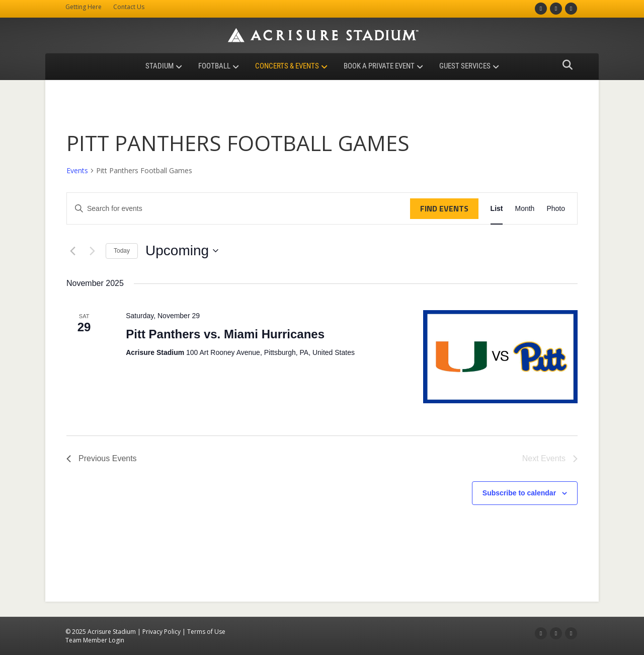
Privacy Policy (162, 632)
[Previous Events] (72, 251)
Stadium (159, 66)
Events (77, 170)
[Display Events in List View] (497, 209)
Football (214, 66)
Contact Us (129, 7)
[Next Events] (92, 251)
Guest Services (465, 66)
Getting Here (84, 7)
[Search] (565, 65)
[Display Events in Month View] (525, 209)
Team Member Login (95, 640)
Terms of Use (206, 632)
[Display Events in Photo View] (556, 209)
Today (122, 251)
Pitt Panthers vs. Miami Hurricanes (225, 334)
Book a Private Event (379, 66)
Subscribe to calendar (519, 493)
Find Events (444, 208)
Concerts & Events (287, 66)
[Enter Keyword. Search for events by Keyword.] (238, 209)
